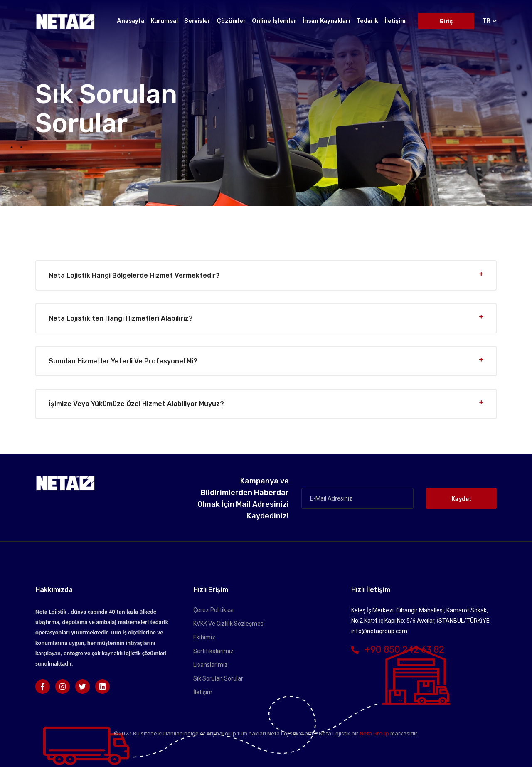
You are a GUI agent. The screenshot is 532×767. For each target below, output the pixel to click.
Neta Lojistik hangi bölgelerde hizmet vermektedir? (134, 275)
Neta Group (374, 734)
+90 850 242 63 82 (398, 650)
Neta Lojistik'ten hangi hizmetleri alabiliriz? (121, 318)
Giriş (446, 21)
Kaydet (461, 499)
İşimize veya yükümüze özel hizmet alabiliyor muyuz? (136, 404)
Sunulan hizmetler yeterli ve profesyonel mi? (123, 361)
